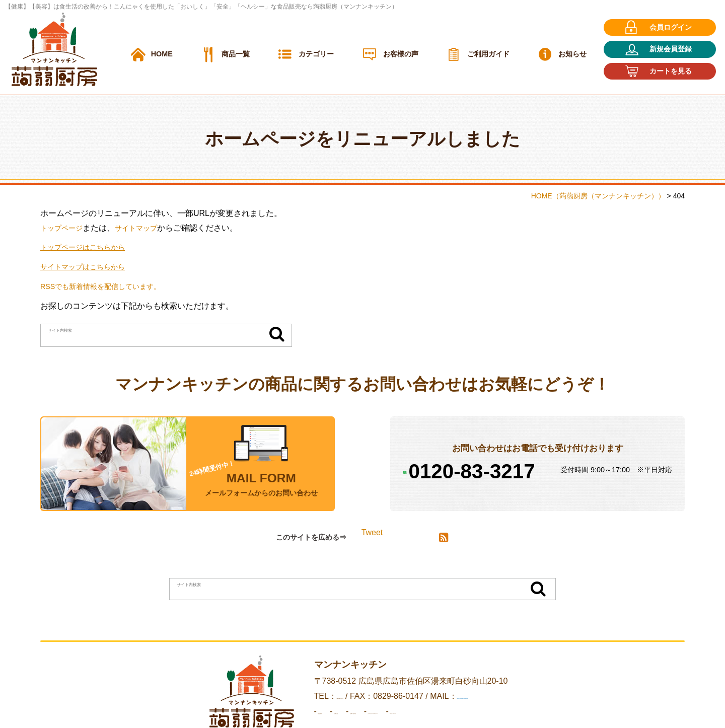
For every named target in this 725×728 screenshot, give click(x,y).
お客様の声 (401, 54)
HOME (162, 54)
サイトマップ (145, 228)
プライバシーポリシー (461, 712)
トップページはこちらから (89, 247)
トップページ (64, 228)
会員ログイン (671, 27)
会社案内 (288, 712)
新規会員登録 (671, 49)
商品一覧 (236, 54)
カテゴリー (316, 54)
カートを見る (671, 71)
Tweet (372, 532)
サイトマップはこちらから (89, 267)
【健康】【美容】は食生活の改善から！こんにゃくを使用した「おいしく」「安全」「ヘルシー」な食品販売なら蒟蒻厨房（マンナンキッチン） (201, 7)
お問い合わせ (385, 712)
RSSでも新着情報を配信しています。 (109, 286)
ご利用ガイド (488, 54)
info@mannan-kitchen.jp (499, 697)
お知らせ (572, 54)
